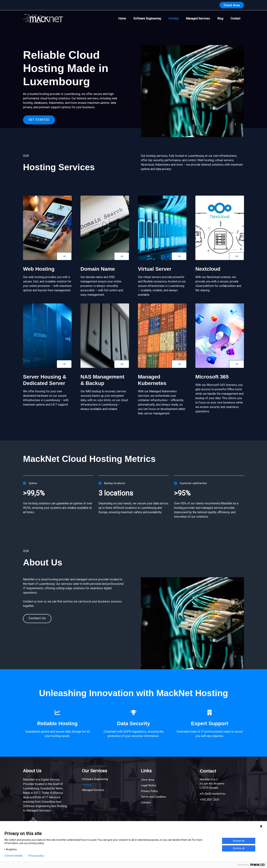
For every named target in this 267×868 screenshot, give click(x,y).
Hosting (179, 18)
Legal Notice (149, 785)
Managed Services (202, 18)
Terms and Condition (154, 797)
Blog (222, 18)
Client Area (148, 780)
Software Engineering (154, 18)
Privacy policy (36, 856)
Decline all (239, 848)
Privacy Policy (150, 791)
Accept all (239, 841)
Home (130, 18)
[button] (232, 5)
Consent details (13, 856)
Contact (236, 18)
